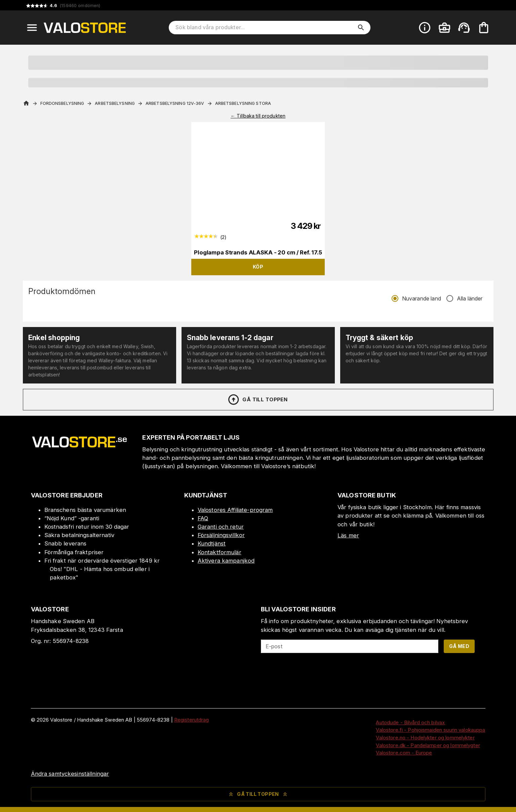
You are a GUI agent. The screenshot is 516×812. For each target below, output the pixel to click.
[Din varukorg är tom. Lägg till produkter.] (484, 28)
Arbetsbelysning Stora (243, 103)
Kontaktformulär (220, 552)
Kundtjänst (212, 543)
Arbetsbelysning (115, 103)
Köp (258, 267)
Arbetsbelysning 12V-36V (175, 103)
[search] (361, 28)
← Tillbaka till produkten (258, 116)
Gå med (459, 646)
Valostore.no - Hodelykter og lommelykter (425, 738)
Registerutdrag (192, 720)
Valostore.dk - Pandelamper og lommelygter (428, 745)
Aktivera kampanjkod (226, 561)
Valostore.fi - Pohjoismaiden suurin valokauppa (430, 730)
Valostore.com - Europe (404, 753)
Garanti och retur (221, 527)
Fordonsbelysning (62, 103)
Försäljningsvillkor (221, 535)
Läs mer (348, 535)
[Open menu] (32, 28)
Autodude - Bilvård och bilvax (410, 722)
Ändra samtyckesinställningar (70, 774)
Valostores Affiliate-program (235, 510)
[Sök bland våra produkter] (265, 28)
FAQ (203, 518)
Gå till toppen (257, 400)
